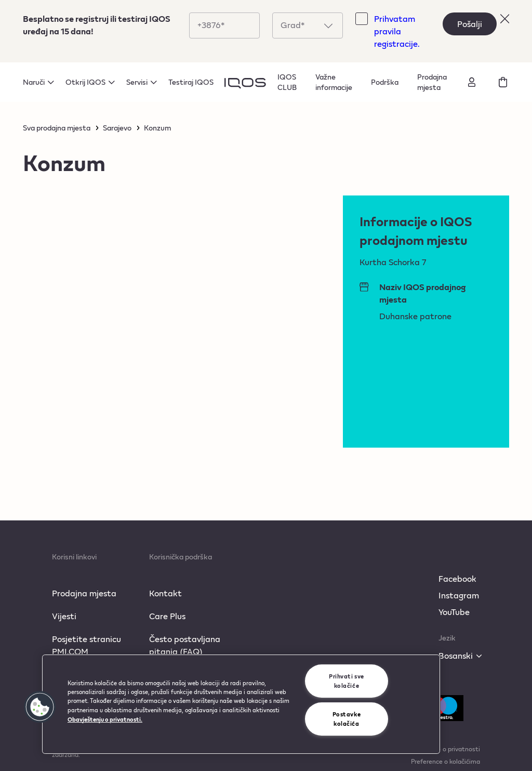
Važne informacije (334, 82)
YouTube (454, 612)
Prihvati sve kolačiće (347, 681)
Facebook (457, 578)
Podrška (385, 82)
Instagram (459, 595)
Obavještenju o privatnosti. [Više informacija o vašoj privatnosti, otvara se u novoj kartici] (105, 719)
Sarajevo (117, 128)
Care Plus (167, 616)
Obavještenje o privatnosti (441, 749)
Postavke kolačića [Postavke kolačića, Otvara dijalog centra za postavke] (347, 719)
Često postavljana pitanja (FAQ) (185, 645)
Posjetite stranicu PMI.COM (87, 645)
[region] (241, 704)
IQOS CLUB (287, 82)
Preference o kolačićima (445, 761)
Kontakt (165, 593)
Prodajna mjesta (432, 82)
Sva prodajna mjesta (57, 128)
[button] (40, 707)
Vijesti (64, 616)
